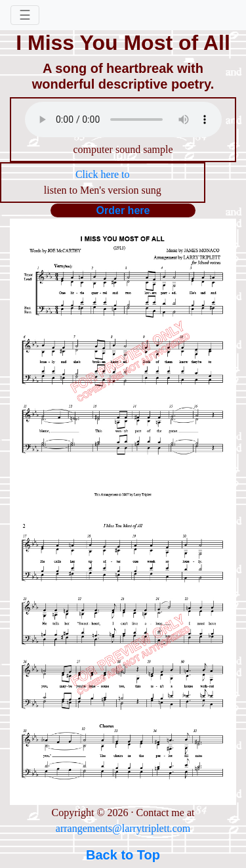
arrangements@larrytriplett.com (123, 828)
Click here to (103, 174)
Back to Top (123, 855)
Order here (123, 210)
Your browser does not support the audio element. (123, 119)
